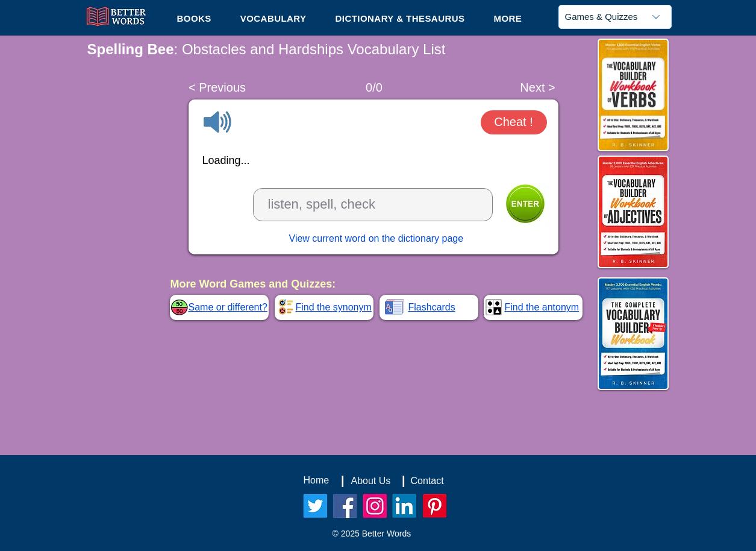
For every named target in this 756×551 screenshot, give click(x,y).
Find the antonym (542, 307)
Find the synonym (334, 307)
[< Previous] (217, 88)
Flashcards (432, 307)
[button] (508, 18)
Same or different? (228, 307)
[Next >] (538, 88)
